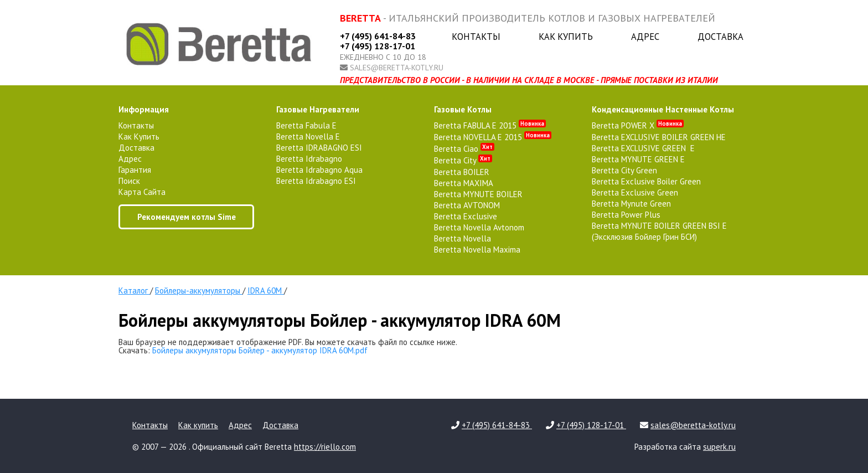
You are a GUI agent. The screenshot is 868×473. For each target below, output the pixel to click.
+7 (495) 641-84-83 (378, 36)
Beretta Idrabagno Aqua (319, 170)
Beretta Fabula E (306, 125)
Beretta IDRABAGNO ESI (319, 148)
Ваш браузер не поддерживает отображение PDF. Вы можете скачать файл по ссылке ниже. (288, 342)
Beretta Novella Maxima (477, 250)
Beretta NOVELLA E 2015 (493, 137)
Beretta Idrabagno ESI (316, 181)
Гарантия (135, 170)
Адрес (645, 37)
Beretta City (463, 160)
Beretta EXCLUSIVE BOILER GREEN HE (659, 137)
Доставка (720, 37)
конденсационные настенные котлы (663, 109)
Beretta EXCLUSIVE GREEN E (643, 148)
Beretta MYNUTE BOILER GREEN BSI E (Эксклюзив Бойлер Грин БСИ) (659, 231)
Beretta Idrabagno (309, 159)
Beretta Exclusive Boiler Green (646, 181)
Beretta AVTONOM (467, 205)
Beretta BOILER (462, 172)
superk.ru (719, 447)
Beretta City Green (624, 170)
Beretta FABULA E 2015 (490, 125)
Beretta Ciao (464, 149)
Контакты (476, 37)
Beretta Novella (463, 238)
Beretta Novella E (308, 137)
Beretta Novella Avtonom (479, 227)
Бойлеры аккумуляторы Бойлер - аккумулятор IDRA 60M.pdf (260, 350)
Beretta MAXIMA (464, 183)
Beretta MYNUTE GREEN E (638, 159)
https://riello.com (325, 447)
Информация (144, 109)
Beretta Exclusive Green (635, 192)
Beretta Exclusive (466, 216)
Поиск (129, 181)
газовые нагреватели (318, 109)
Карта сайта (142, 192)
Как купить (566, 37)
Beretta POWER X (638, 125)
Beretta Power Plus (626, 215)
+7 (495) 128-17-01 (378, 46)
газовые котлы (463, 109)
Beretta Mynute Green (631, 204)
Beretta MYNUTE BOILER (478, 194)
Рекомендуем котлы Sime (187, 217)
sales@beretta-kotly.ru (397, 68)
